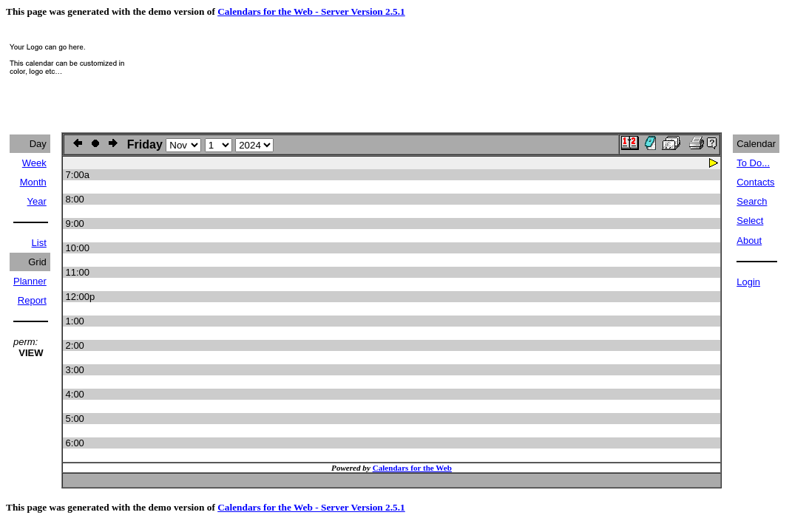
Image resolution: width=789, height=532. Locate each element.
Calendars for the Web (412, 468)
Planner (30, 281)
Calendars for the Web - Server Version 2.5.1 (311, 11)
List (39, 243)
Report (32, 300)
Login (748, 282)
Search (752, 201)
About (749, 241)
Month (33, 182)
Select (750, 221)
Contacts (755, 182)
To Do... (753, 163)
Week (34, 163)
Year (37, 201)
